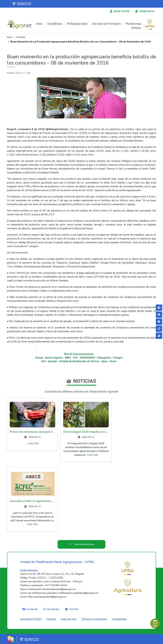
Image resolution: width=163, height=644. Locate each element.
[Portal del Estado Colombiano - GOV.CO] (22, 4)
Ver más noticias (84, 544)
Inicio (39, 24)
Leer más (33, 443)
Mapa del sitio (69, 619)
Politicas (51, 619)
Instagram (53, 609)
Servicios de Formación (107, 24)
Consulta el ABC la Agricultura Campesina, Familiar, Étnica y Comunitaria (32, 501)
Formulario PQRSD (31, 619)
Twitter (74, 609)
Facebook (32, 609)
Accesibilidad (119, 619)
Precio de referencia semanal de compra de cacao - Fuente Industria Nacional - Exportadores (32, 432)
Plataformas (133, 24)
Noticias (136, 28)
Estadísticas (55, 24)
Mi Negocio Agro (77, 24)
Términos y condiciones (94, 619)
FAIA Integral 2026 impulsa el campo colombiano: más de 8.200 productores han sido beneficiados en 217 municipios (86, 432)
